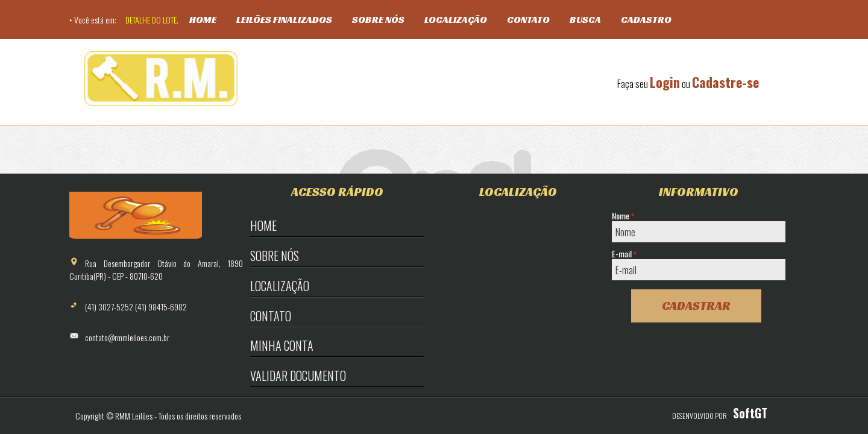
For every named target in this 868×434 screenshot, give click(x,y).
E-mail (624, 254)
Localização (456, 20)
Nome (623, 216)
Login (665, 82)
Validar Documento (298, 376)
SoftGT (750, 413)
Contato (528, 20)
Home (203, 20)
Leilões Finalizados (284, 20)
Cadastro (646, 20)
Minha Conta (282, 345)
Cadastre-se (725, 82)
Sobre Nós (378, 20)
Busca (585, 20)
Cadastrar (696, 306)
